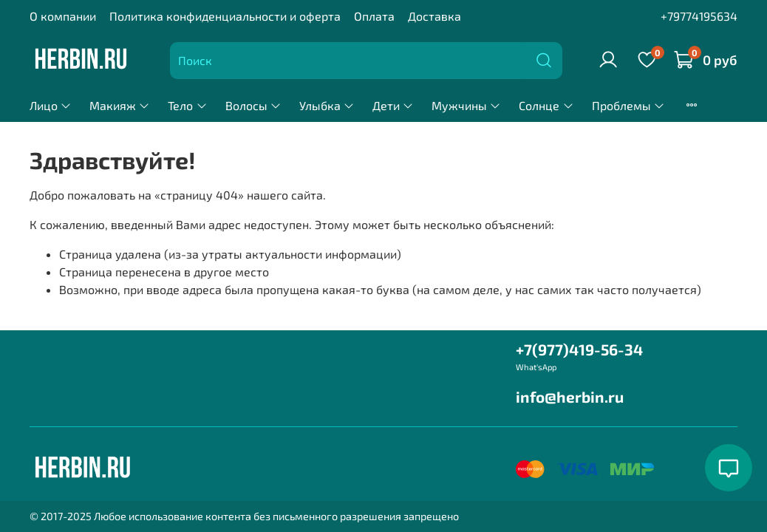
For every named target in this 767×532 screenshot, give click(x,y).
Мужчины (466, 105)
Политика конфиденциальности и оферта (225, 16)
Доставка (434, 16)
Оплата (374, 16)
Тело (187, 105)
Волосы (253, 105)
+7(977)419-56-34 (579, 349)
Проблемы (628, 105)
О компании (63, 16)
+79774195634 (699, 16)
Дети (393, 105)
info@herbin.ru (570, 396)
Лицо (51, 105)
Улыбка (327, 105)
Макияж (120, 105)
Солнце (546, 105)
